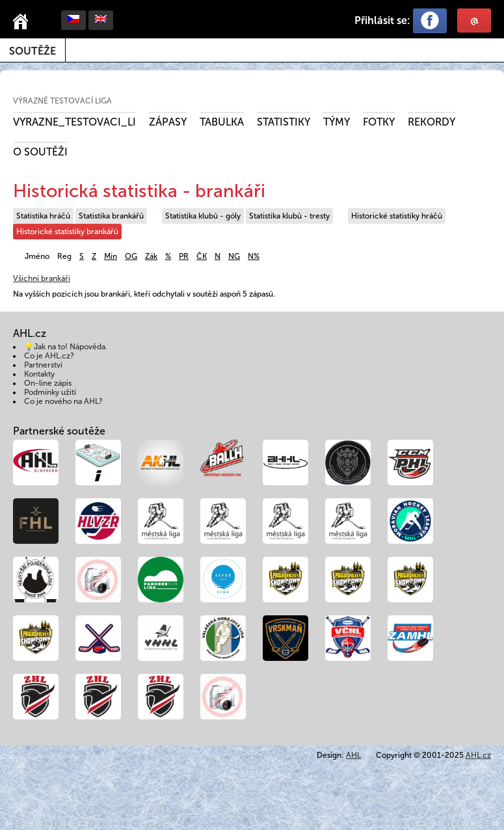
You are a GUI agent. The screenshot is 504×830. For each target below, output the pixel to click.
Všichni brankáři (42, 278)
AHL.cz (478, 755)
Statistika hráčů (43, 216)
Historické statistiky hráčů (397, 216)
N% (254, 256)
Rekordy (431, 122)
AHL (353, 755)
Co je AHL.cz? (49, 356)
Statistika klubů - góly (203, 216)
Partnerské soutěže (59, 431)
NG (234, 256)
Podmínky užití (50, 392)
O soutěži (40, 152)
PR (184, 256)
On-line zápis (48, 383)
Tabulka (222, 122)
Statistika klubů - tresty (289, 216)
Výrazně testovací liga (62, 101)
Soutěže (33, 51)
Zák (151, 256)
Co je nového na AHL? (63, 401)
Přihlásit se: (382, 20)
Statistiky (284, 122)
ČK (202, 256)
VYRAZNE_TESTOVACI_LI (74, 122)
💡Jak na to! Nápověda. (66, 347)
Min (111, 256)
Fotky (379, 122)
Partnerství (43, 365)
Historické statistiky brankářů (67, 232)
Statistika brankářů (111, 216)
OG (131, 256)
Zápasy (168, 122)
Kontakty (39, 374)
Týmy (337, 122)
